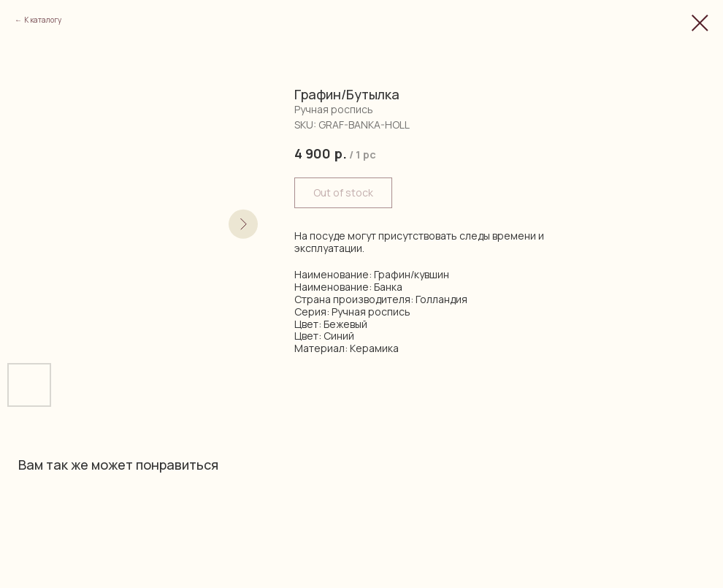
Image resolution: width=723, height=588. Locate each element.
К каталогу (43, 20)
